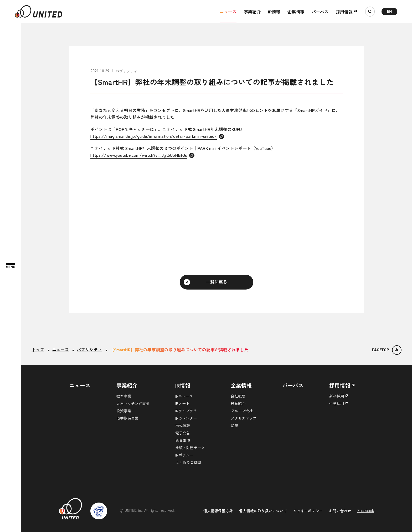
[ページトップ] (387, 350)
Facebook (366, 511)
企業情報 (296, 12)
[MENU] (11, 266)
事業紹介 (252, 12)
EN (390, 11)
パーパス (320, 12)
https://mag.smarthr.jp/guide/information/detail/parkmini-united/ (154, 136)
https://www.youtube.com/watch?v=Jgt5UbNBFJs (139, 155)
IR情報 (274, 12)
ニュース (228, 12)
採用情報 (344, 12)
